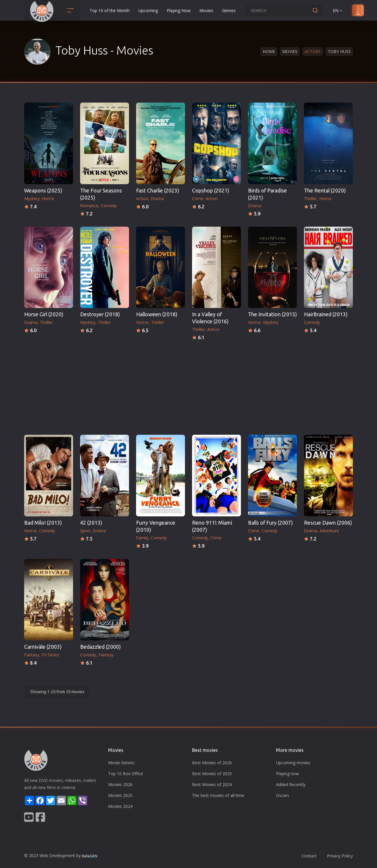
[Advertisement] (188, 386)
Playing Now (179, 10)
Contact (309, 856)
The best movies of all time (218, 795)
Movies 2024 (120, 806)
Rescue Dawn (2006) (328, 523)
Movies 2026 (120, 784)
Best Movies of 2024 (212, 784)
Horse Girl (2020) (44, 314)
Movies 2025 (120, 795)
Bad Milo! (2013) (43, 523)
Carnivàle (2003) (43, 647)
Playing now (287, 774)
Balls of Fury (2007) (270, 523)
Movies (206, 10)
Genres (229, 10)
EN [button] (338, 10)
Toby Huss (339, 51)
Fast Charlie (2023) (158, 191)
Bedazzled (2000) (100, 647)
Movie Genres (121, 763)
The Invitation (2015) (272, 314)
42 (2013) (91, 523)
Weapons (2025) (43, 191)
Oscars (283, 795)
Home (269, 51)
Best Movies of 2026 (212, 763)
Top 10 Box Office (126, 774)
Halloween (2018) (157, 314)
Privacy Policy (340, 856)
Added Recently (291, 784)
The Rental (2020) (325, 191)
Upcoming (148, 10)
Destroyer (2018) (100, 314)
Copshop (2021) (211, 191)
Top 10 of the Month (110, 10)
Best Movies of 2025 (212, 774)
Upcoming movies (293, 763)
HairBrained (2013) (326, 314)
